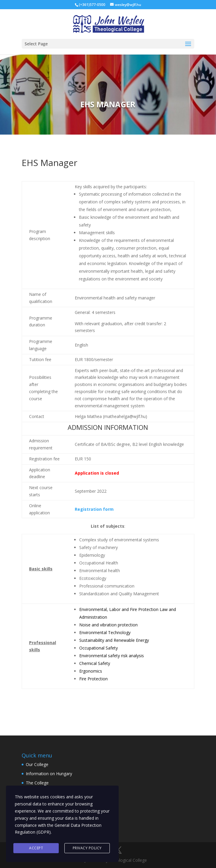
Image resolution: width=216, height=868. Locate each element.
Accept (36, 848)
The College (37, 783)
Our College (37, 764)
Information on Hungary (49, 774)
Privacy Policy (87, 848)
